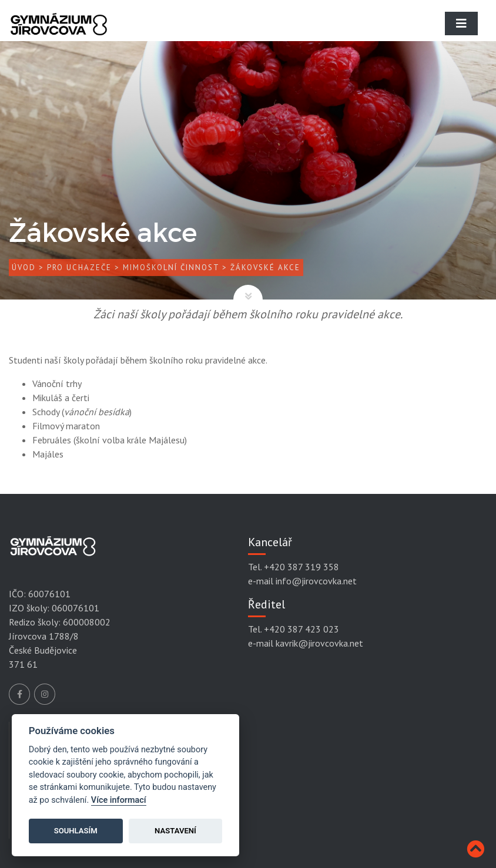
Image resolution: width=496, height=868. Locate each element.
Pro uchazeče (79, 268)
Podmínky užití (56, 785)
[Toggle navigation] (461, 23)
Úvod (24, 268)
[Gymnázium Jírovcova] (59, 32)
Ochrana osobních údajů (74, 767)
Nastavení (175, 831)
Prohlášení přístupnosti (73, 803)
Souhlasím (76, 831)
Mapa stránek (54, 820)
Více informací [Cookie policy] (119, 800)
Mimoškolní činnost (171, 268)
